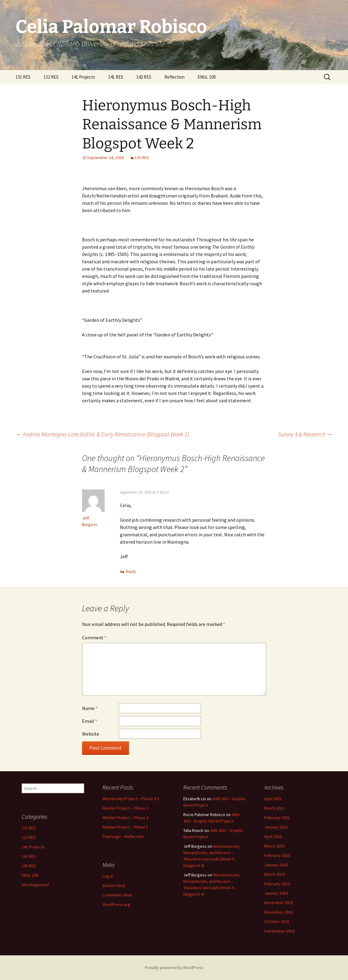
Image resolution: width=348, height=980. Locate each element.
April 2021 (273, 799)
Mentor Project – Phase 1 (125, 827)
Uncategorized (35, 885)
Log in (108, 876)
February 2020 (277, 855)
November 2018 (278, 912)
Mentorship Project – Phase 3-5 (131, 799)
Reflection (174, 77)
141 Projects (83, 77)
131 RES (23, 77)
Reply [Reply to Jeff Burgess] (131, 571)
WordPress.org (116, 904)
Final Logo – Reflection (123, 836)
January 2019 (276, 893)
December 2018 (278, 903)
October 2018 (277, 921)
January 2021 (276, 827)
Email (90, 721)
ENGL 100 (207, 77)
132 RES (51, 77)
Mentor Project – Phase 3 (125, 808)
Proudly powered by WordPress (174, 968)
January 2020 (276, 865)
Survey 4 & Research (305, 434)
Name (90, 708)
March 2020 (274, 846)
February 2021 (277, 818)
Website (91, 734)
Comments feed (117, 895)
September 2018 (279, 931)
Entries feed (114, 886)
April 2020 (273, 836)
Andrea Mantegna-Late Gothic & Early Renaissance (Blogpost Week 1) (102, 434)
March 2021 (274, 808)
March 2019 (274, 874)
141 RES (116, 77)
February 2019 (277, 884)
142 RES (144, 77)
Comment (94, 637)
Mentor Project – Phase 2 (125, 818)
